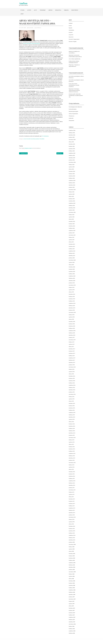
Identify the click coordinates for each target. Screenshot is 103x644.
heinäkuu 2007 (72, 608)
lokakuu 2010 (72, 519)
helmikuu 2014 (72, 431)
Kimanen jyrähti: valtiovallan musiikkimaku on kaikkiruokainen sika (76, 95)
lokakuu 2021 (72, 237)
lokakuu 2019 (72, 287)
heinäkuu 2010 (72, 526)
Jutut (36, 10)
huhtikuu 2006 (72, 629)
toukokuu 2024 (72, 176)
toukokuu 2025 (72, 149)
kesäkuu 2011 (72, 501)
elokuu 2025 (71, 142)
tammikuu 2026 (72, 135)
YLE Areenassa (45, 136)
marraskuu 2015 (72, 394)
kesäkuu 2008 (72, 583)
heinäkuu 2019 (72, 294)
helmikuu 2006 (72, 633)
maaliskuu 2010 (72, 535)
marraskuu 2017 (72, 340)
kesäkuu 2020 (72, 269)
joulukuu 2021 (72, 233)
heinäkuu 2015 (72, 403)
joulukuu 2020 (72, 258)
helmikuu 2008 (72, 592)
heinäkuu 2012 (72, 472)
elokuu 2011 (71, 497)
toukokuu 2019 (72, 299)
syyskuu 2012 (72, 467)
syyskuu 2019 (72, 290)
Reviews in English (73, 41)
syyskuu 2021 (72, 240)
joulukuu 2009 (72, 542)
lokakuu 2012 (72, 465)
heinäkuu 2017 (72, 349)
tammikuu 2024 (72, 185)
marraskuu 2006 (72, 624)
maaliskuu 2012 (72, 481)
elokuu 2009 (71, 551)
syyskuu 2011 (72, 494)
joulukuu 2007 (72, 597)
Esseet (70, 26)
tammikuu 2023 (72, 208)
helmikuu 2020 (72, 278)
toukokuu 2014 (72, 426)
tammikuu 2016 (72, 390)
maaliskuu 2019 (72, 303)
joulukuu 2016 (72, 365)
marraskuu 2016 (72, 367)
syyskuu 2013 (72, 442)
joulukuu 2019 (72, 283)
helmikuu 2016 (72, 387)
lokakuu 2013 (72, 440)
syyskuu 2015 (72, 399)
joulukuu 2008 (72, 569)
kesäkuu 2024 (72, 174)
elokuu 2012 (71, 469)
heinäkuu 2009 (72, 554)
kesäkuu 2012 (72, 474)
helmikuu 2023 (72, 205)
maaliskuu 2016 (72, 385)
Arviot (25, 139)
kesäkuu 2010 (72, 529)
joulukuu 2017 (72, 337)
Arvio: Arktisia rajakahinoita (75, 59)
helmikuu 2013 (72, 456)
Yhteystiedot (71, 121)
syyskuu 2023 (72, 194)
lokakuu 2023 (72, 192)
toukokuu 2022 (72, 226)
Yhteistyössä (71, 116)
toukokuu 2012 (72, 476)
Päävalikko (42, 139)
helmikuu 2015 (72, 415)
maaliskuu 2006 (72, 631)
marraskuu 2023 (72, 190)
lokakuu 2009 (72, 547)
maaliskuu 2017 (72, 358)
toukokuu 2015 (72, 408)
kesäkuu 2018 (72, 324)
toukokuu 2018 (72, 326)
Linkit (22, 14)
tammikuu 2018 (72, 335)
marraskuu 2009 (72, 544)
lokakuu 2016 (72, 369)
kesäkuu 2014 (72, 424)
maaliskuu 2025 (72, 153)
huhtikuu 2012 (72, 478)
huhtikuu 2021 (72, 249)
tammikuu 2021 (72, 256)
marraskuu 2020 (72, 260)
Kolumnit (71, 32)
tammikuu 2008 (72, 595)
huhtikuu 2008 (72, 588)
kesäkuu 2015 (72, 406)
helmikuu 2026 (72, 133)
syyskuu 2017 (72, 344)
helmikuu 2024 (72, 183)
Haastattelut (71, 30)
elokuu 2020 (71, 265)
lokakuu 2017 (72, 342)
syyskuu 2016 (72, 372)
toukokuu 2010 (72, 531)
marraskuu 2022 (72, 212)
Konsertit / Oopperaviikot (74, 39)
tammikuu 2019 (72, 308)
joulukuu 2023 (72, 187)
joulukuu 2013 (72, 435)
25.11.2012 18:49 (22, 28)
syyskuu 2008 (72, 576)
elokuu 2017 (71, 347)
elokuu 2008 (71, 579)
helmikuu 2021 (72, 253)
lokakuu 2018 (72, 315)
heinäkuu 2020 (72, 267)
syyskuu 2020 (72, 262)
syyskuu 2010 (72, 522)
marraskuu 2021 (72, 235)
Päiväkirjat (43, 10)
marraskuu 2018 (72, 312)
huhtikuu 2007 (72, 615)
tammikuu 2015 (72, 417)
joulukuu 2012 (72, 460)
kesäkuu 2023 (72, 199)
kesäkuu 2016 (72, 378)
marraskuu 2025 (72, 140)
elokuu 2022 (71, 219)
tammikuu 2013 (72, 458)
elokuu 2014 (71, 422)
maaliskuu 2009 (72, 563)
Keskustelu (58, 10)
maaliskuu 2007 (72, 617)
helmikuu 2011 (72, 510)
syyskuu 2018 (72, 317)
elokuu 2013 (71, 444)
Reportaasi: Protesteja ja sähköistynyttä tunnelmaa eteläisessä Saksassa (74, 90)
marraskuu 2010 (72, 517)
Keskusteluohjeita (73, 109)
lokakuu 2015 (72, 397)
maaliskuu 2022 (72, 231)
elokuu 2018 (71, 319)
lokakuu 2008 (72, 574)
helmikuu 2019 (72, 306)
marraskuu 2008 (72, 572)
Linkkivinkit (71, 118)
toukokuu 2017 (72, 353)
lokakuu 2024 (72, 165)
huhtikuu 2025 (72, 151)
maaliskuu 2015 (72, 413)
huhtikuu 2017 (72, 356)
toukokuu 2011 (72, 504)
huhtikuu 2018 (72, 328)
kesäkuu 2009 (72, 556)
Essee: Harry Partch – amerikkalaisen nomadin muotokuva (74, 85)
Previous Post (23, 153)
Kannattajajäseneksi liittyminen (75, 107)
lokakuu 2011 (72, 492)
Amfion (23, 3)
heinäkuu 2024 (72, 171)
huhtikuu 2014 (72, 428)
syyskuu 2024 (72, 167)
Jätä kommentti (30, 28)
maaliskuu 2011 (72, 508)
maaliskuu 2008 (72, 590)
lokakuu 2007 (72, 601)
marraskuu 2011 (72, 490)
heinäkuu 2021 (72, 244)
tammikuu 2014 (72, 433)
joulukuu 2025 (72, 137)
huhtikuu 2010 (72, 533)
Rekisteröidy (75, 10)
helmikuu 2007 (72, 620)
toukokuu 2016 (72, 381)
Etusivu (22, 10)
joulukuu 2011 (72, 488)
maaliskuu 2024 (72, 180)
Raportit (70, 28)
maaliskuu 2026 (72, 130)
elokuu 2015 (71, 401)
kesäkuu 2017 (72, 351)
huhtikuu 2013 (72, 451)
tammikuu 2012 (72, 485)
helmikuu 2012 (72, 483)
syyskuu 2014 (72, 419)
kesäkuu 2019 (72, 296)
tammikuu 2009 (72, 567)
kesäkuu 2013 (72, 447)
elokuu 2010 (71, 524)
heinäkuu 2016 (72, 376)
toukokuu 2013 (72, 449)
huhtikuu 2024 (72, 178)
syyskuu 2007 (72, 604)
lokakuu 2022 (72, 215)
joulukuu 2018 (72, 310)
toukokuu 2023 (72, 201)
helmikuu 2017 (72, 360)
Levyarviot (71, 35)
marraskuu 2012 (72, 463)
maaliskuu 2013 (72, 453)
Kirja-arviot (71, 37)
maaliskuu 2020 (72, 276)
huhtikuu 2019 (72, 301)
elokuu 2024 (71, 169)
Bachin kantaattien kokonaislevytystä (31, 43)
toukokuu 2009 (72, 558)
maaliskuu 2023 (72, 203)
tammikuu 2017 (72, 362)
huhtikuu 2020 (72, 274)
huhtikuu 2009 (72, 560)
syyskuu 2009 (72, 549)
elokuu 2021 (71, 242)
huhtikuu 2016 (72, 383)
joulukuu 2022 (72, 210)
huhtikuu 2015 (72, 410)
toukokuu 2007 (72, 613)
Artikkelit (71, 23)
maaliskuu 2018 (72, 331)
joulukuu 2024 (72, 160)
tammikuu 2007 (72, 622)
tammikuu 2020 (72, 281)
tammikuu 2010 (72, 540)
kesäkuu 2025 (72, 146)
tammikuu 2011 (72, 513)
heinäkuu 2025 (72, 144)
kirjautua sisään (28, 148)
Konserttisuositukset (35, 139)
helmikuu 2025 (72, 155)
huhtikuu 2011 (72, 506)
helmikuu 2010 (72, 538)
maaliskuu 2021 (72, 251)
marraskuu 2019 (72, 285)
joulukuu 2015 (72, 392)
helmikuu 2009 (72, 565)
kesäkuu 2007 (72, 610)
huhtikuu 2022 (72, 228)
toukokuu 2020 (72, 271)
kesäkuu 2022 (72, 224)
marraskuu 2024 (72, 162)
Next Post (60, 153)
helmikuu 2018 (72, 333)
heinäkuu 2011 (72, 499)
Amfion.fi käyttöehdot (73, 114)
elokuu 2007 (71, 606)
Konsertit (28, 139)
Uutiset (29, 10)
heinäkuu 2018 (72, 322)
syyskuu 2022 (72, 217)
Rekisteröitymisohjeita (73, 111)
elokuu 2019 (71, 292)
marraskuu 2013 (72, 438)
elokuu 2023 (71, 196)
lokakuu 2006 (72, 626)
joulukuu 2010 (72, 515)
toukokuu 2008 (72, 585)
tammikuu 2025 (72, 158)
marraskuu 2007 (72, 599)
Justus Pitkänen (38, 28)
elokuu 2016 (71, 374)
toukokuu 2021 (72, 246)
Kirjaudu (66, 10)
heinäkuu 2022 (72, 221)
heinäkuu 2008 (72, 581)
